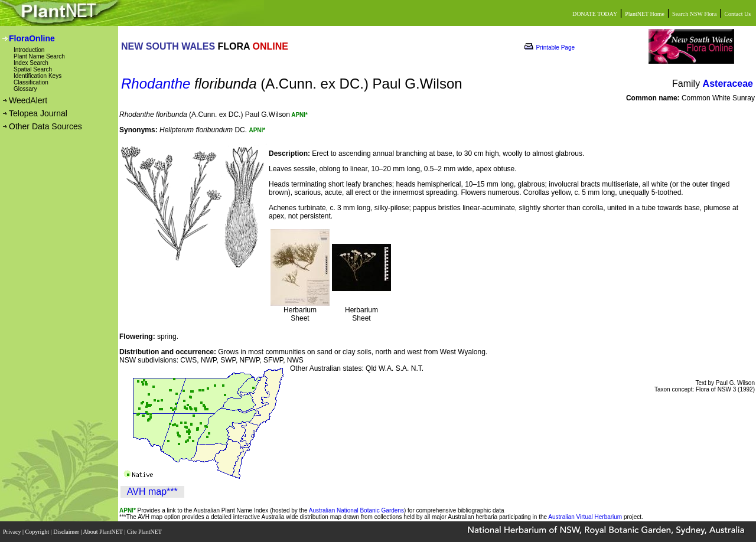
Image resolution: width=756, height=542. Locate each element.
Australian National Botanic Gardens (356, 510)
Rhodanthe (156, 84)
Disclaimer (67, 532)
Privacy (13, 532)
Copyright (38, 532)
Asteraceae (728, 84)
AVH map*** (152, 492)
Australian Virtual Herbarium (585, 517)
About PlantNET (103, 532)
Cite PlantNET (145, 532)
